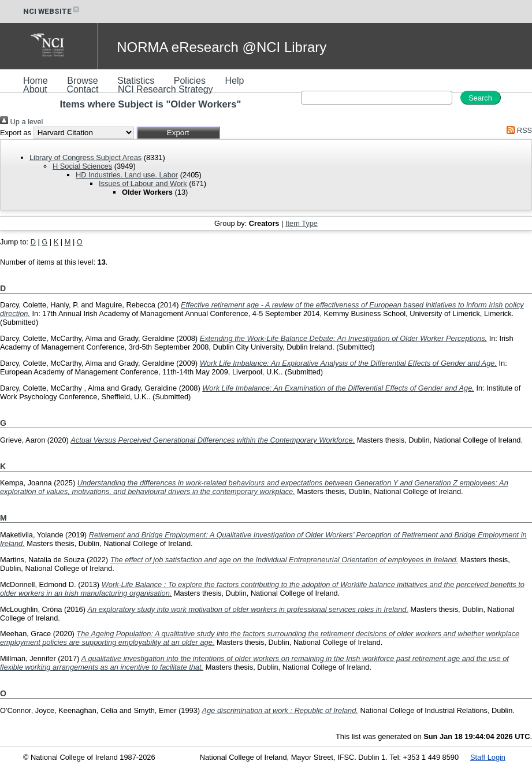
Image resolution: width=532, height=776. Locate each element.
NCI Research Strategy (165, 89)
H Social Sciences (82, 166)
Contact (82, 89)
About (35, 89)
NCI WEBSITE (52, 11)
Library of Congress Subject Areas (85, 157)
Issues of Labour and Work (143, 183)
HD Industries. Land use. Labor (127, 175)
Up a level (21, 122)
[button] (178, 133)
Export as (16, 133)
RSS (518, 130)
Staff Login (488, 757)
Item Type (302, 223)
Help (234, 81)
